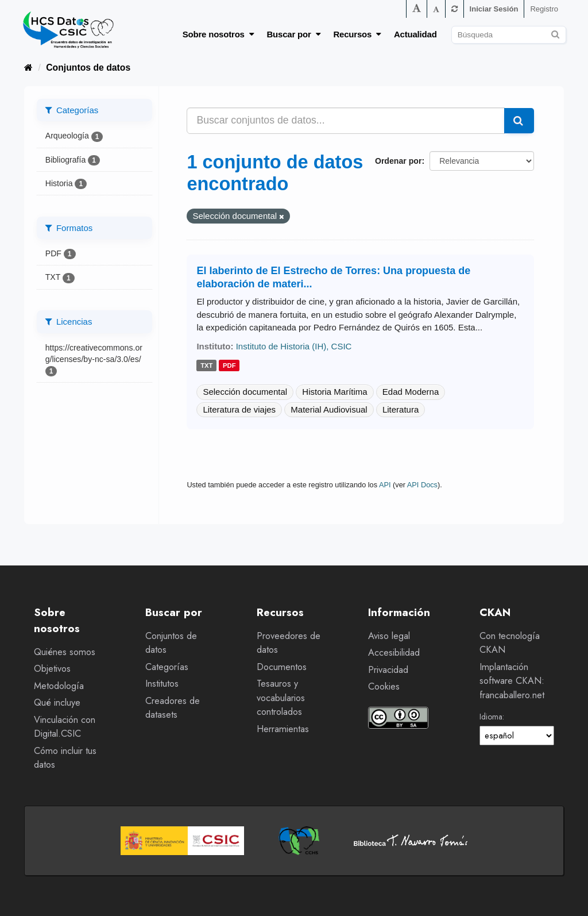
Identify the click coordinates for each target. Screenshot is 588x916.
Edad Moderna (411, 392)
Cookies (384, 686)
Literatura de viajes (239, 409)
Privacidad (388, 670)
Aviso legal (389, 636)
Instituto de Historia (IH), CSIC (294, 346)
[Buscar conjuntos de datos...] (346, 121)
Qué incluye (57, 703)
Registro (544, 9)
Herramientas (283, 729)
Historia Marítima (334, 392)
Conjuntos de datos (88, 68)
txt (206, 365)
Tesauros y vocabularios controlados (281, 698)
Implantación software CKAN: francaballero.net (512, 681)
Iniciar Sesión (494, 9)
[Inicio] (28, 68)
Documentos (282, 667)
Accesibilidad (394, 653)
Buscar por (293, 34)
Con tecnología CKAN (510, 643)
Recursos (357, 34)
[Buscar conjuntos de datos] (509, 35)
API (385, 485)
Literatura (401, 409)
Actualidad (415, 34)
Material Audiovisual (329, 409)
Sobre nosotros (218, 34)
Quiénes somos (65, 652)
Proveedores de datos (289, 643)
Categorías (167, 667)
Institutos (162, 684)
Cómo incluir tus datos (65, 758)
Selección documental (245, 392)
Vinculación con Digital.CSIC (65, 727)
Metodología (59, 686)
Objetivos (52, 669)
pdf (229, 365)
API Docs (422, 485)
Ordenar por (398, 161)
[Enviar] (556, 33)
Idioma (491, 717)
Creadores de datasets (173, 708)
